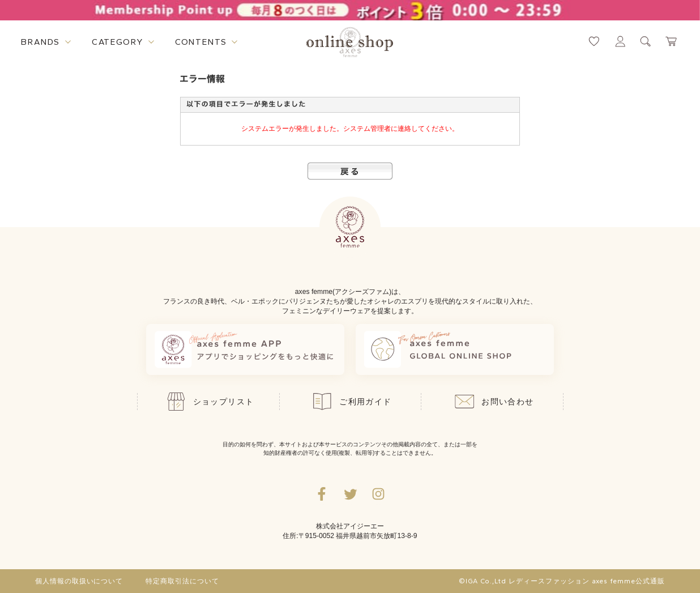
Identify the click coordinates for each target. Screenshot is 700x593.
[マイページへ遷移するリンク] (620, 41)
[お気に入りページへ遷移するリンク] (594, 41)
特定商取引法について (182, 581)
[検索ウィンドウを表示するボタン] (646, 41)
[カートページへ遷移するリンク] (672, 41)
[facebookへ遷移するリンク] (322, 494)
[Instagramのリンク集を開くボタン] (378, 494)
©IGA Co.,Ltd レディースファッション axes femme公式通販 (562, 581)
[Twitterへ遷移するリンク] (350, 494)
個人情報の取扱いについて (79, 581)
